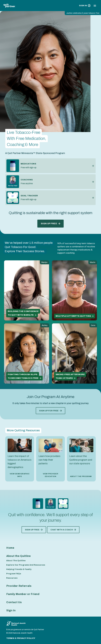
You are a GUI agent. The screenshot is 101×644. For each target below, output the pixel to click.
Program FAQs (14, 574)
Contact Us (14, 602)
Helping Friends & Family (19, 569)
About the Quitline (19, 556)
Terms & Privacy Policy (21, 638)
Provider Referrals (19, 586)
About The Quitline (16, 561)
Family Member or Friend (23, 594)
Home (10, 548)
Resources (12, 578)
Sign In (85, 6)
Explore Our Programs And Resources (26, 565)
